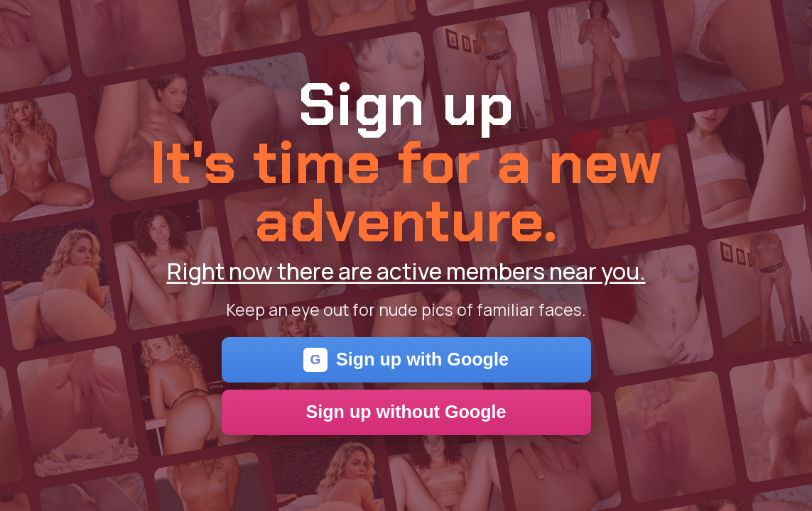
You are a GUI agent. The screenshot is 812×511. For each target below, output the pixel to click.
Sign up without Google (406, 412)
